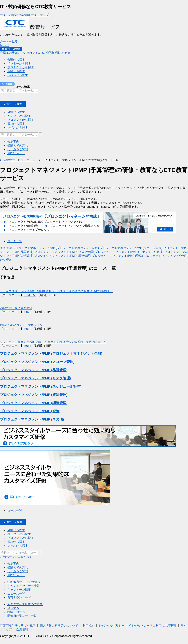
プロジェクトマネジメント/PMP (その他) (32, 419)
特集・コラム (16, 612)
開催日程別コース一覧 (22, 616)
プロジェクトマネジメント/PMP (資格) (117, 256)
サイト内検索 (9, 15)
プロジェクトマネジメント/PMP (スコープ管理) (131, 248)
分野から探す (16, 112)
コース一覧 (15, 241)
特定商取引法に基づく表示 (18, 626)
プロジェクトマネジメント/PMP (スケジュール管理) (129, 252)
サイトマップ (40, 15)
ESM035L (30, 295)
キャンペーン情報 (19, 590)
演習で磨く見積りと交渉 (16, 308)
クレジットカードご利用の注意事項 (153, 626)
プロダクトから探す (21, 120)
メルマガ (13, 608)
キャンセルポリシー (111, 626)
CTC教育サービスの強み (24, 582)
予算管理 (6, 248)
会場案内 (6, 53)
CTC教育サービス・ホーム (18, 160)
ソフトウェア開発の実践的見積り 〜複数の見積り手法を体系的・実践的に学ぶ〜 (53, 342)
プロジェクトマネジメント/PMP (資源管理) (34, 395)
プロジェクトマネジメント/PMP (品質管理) (34, 370)
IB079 (27, 312)
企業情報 (24, 15)
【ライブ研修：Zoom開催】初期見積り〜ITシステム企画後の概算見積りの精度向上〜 (56, 291)
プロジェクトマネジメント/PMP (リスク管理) (64, 252)
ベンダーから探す (19, 116)
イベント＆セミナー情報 (23, 586)
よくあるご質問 (43, 53)
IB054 (27, 346)
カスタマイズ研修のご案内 (25, 604)
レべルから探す (18, 546)
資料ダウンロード (19, 597)
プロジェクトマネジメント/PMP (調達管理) (63, 256)
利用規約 (88, 626)
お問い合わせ (62, 53)
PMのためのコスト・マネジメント (23, 325)
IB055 (27, 329)
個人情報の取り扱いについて (59, 626)
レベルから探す (18, 127)
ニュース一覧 (16, 594)
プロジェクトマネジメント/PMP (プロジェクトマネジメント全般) (56, 248)
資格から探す (16, 124)
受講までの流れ (22, 53)
